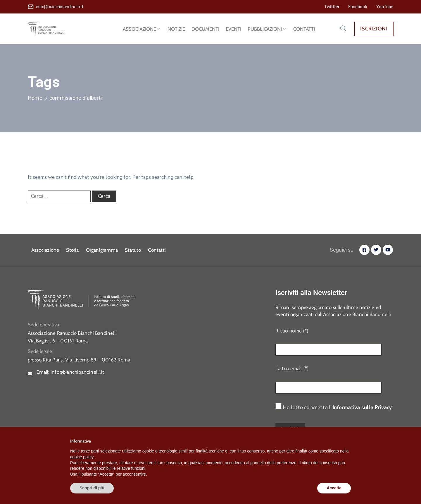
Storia (72, 250)
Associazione (45, 250)
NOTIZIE (176, 29)
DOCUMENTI (205, 29)
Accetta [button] (334, 488)
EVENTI (233, 29)
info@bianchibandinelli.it (60, 7)
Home (35, 98)
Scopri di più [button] (92, 488)
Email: (70, 372)
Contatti (157, 250)
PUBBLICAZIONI (267, 29)
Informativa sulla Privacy (362, 408)
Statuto (133, 250)
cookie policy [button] (82, 457)
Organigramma (102, 250)
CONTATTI (304, 29)
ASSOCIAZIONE (142, 29)
